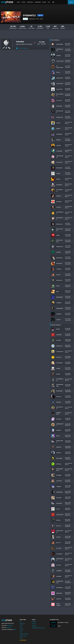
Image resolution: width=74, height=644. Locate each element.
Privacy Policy (23, 636)
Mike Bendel (10, 625)
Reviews (44, 2)
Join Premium (23, 640)
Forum (41, 19)
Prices (37, 19)
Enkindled (20, 42)
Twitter (34, 624)
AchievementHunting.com (38, 628)
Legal (21, 632)
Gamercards (30, 2)
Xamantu (9, 627)
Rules (21, 626)
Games (18, 2)
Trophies (25, 19)
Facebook (34, 626)
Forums (23, 2)
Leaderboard (38, 2)
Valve (15, 629)
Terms (21, 638)
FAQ (21, 622)
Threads (34, 622)
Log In (71, 2)
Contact (22, 630)
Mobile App (22, 624)
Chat (49, 2)
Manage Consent (24, 634)
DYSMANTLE (29, 15)
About (21, 628)
